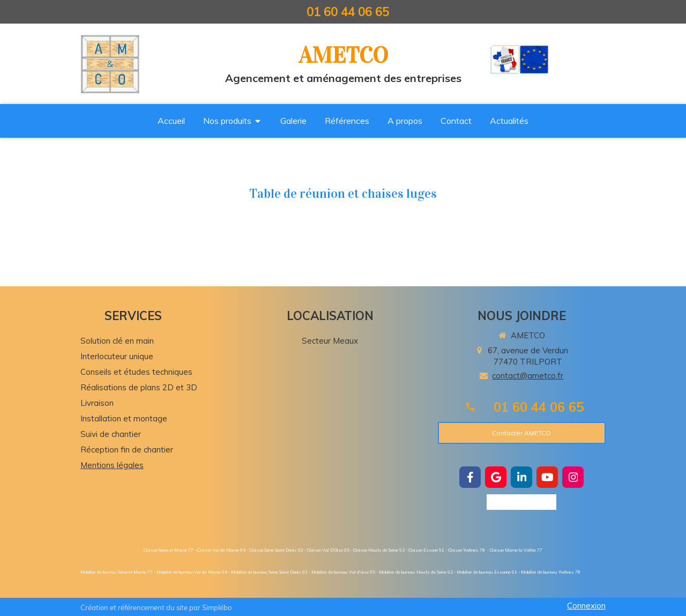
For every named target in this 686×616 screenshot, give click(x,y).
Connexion (586, 606)
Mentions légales (112, 465)
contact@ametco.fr (528, 376)
